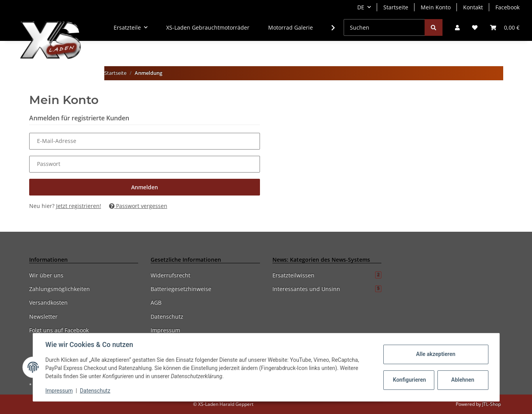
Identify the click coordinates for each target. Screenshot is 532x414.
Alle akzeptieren (436, 354)
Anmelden (145, 187)
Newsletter (43, 316)
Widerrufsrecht (170, 275)
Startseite (396, 7)
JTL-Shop (492, 404)
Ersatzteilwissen (327, 275)
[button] (457, 27)
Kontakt (473, 7)
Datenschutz (167, 316)
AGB (156, 302)
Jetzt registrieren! (79, 206)
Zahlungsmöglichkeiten (60, 289)
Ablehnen (463, 380)
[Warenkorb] (505, 27)
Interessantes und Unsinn (327, 289)
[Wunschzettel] (475, 27)
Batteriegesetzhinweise (181, 289)
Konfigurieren (410, 380)
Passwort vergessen (138, 206)
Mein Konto (436, 7)
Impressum (165, 330)
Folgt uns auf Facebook (59, 330)
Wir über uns (46, 275)
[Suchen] (384, 27)
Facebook (507, 7)
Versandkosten (48, 302)
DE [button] (361, 7)
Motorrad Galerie (291, 27)
